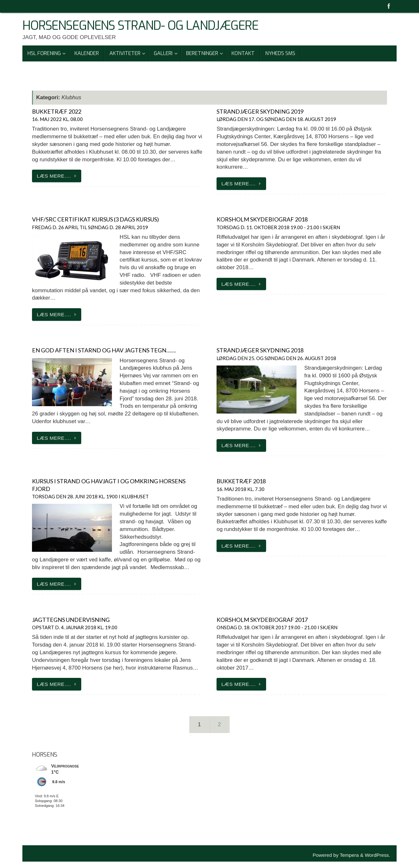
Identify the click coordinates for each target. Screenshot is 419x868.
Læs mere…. (58, 176)
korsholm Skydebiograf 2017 (277, 623)
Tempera (349, 855)
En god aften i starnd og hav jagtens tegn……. (104, 350)
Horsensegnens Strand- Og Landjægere (140, 26)
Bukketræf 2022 (57, 115)
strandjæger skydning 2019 (276, 115)
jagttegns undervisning (75, 623)
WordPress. (377, 855)
